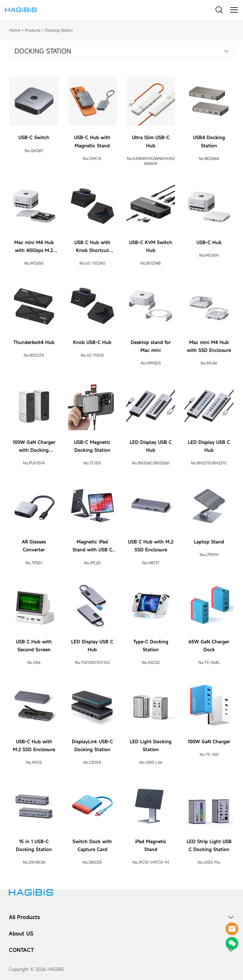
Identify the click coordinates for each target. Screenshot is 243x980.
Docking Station (59, 30)
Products (33, 30)
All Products (24, 917)
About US (21, 934)
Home (15, 30)
